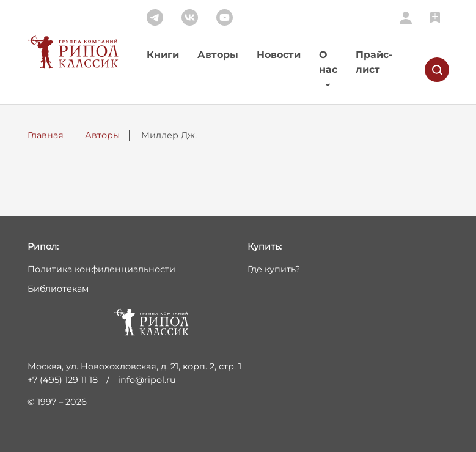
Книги (163, 55)
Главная (46, 135)
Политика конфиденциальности (101, 269)
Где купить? (274, 269)
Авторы (218, 55)
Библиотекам (58, 289)
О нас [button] (328, 62)
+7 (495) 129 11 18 (63, 380)
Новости (279, 55)
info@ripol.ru (147, 380)
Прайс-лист (374, 62)
